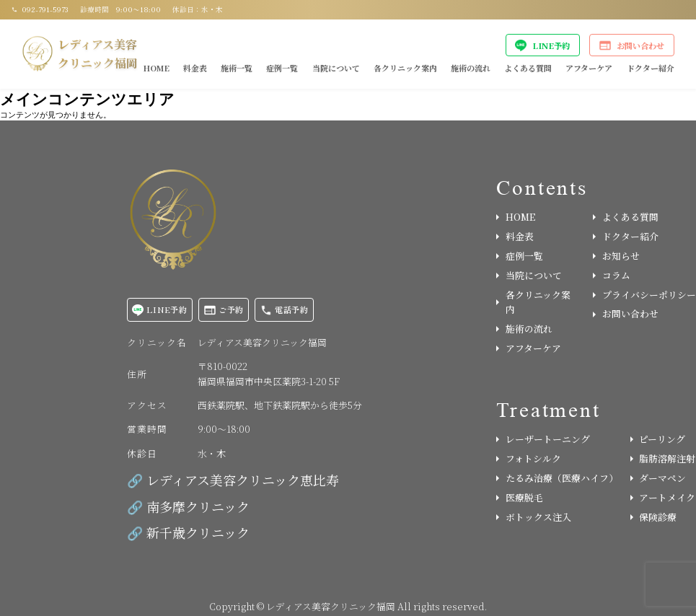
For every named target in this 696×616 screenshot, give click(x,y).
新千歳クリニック (198, 532)
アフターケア (589, 68)
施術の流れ (471, 68)
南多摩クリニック (198, 506)
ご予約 (224, 310)
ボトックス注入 (534, 517)
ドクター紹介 (651, 68)
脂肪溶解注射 (663, 458)
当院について (336, 68)
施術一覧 (237, 68)
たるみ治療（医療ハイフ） (556, 478)
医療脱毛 (520, 497)
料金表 (195, 68)
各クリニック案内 (405, 68)
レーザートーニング (543, 439)
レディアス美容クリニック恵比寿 (243, 480)
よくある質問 (528, 68)
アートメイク (663, 497)
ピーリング (658, 439)
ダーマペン (658, 478)
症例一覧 (282, 68)
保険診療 (654, 517)
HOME (157, 68)
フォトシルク (529, 458)
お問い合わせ (632, 45)
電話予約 (285, 310)
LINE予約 (542, 45)
